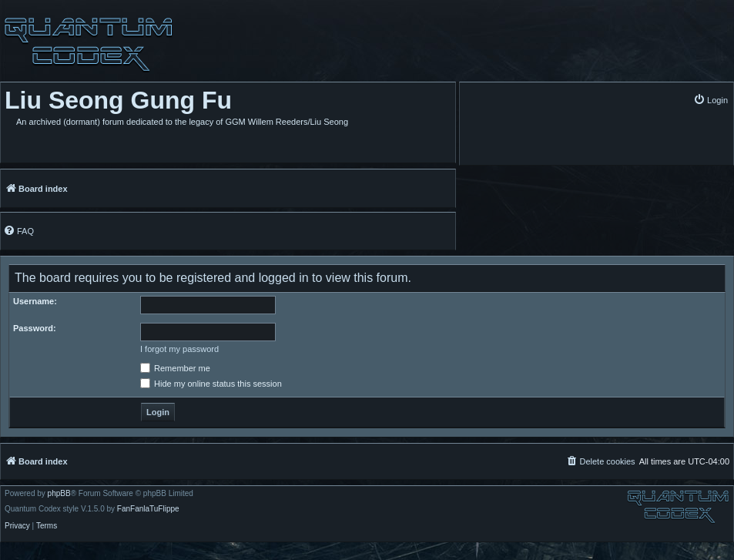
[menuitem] (711, 100)
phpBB (59, 494)
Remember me (175, 368)
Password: (35, 328)
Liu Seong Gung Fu (118, 100)
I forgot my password (179, 349)
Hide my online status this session (211, 384)
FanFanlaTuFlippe (148, 509)
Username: (35, 301)
